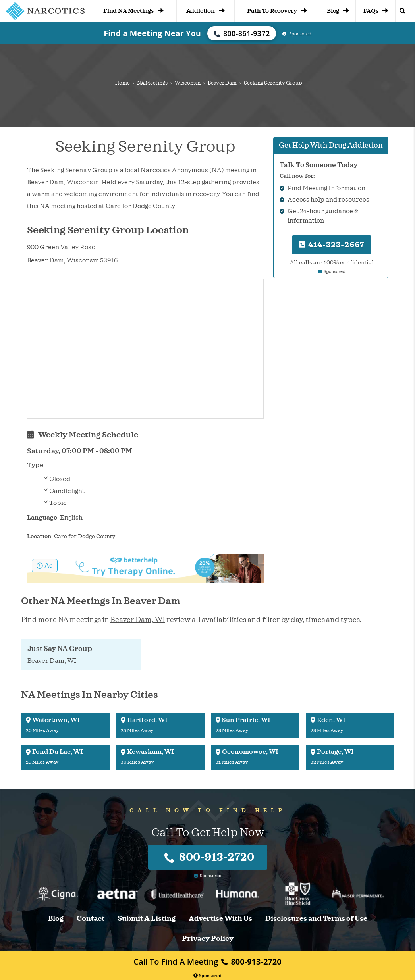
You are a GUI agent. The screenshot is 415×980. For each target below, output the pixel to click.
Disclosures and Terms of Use (316, 919)
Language (42, 518)
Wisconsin (188, 83)
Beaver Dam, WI (138, 620)
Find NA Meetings (133, 11)
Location (39, 536)
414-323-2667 (332, 245)
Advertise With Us (220, 919)
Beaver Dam (222, 83)
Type (35, 465)
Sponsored (207, 975)
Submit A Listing (147, 919)
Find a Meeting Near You (152, 33)
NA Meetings (152, 83)
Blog (338, 11)
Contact (91, 919)
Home (123, 83)
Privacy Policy (208, 939)
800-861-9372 (242, 33)
